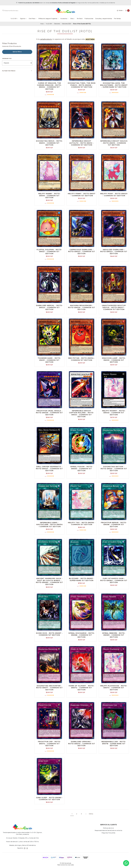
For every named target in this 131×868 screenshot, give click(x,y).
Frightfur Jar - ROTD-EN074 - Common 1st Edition (49, 744)
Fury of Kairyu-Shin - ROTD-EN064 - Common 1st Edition (114, 580)
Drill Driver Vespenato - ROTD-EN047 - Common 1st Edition (49, 469)
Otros (73, 19)
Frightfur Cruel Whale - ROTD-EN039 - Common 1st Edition (49, 413)
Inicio (42, 24)
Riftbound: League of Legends (48, 19)
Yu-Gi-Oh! (14, 19)
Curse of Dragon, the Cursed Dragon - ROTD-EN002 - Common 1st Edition (49, 86)
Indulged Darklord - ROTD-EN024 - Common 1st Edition (114, 252)
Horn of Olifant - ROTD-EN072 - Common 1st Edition (82, 688)
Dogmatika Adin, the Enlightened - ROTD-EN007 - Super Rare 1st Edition (114, 85)
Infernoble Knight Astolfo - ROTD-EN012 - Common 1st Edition (82, 143)
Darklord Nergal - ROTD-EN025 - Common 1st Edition (49, 307)
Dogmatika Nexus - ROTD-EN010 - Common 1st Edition (49, 143)
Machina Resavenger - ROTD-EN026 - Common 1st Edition (82, 307)
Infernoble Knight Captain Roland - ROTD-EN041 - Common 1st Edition (82, 414)
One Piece (33, 19)
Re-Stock (80, 19)
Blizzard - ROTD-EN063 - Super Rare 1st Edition (82, 579)
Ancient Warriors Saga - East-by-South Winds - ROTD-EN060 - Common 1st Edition (49, 581)
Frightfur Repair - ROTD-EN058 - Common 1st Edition (114, 524)
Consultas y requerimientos (104, 19)
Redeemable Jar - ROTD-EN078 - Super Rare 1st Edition (114, 744)
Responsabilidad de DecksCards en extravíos (108, 830)
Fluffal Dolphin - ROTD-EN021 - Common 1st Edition (49, 252)
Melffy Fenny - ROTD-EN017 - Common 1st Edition (82, 195)
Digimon (23, 19)
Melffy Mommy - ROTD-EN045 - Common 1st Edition (114, 413)
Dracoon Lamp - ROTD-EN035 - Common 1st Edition (114, 360)
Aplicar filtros (17, 52)
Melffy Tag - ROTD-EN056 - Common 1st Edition (82, 524)
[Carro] (127, 11)
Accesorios (64, 19)
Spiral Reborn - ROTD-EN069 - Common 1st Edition (114, 635)
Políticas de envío (108, 828)
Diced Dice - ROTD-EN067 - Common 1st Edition (49, 634)
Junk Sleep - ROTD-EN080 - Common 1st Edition (49, 799)
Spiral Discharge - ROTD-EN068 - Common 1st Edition (82, 635)
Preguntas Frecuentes (108, 833)
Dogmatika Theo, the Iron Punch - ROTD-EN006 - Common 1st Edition (82, 85)
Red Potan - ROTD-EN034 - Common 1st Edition (82, 359)
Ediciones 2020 (67, 24)
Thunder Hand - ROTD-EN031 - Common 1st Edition (49, 360)
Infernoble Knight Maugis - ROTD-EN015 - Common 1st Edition (114, 143)
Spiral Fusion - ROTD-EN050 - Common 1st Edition (82, 469)
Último (91, 814)
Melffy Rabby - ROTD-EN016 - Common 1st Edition (49, 196)
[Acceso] (120, 10)
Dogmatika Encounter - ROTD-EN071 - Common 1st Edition (49, 688)
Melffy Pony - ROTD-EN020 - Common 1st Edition (114, 195)
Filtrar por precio (17, 71)
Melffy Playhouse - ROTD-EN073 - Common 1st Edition (114, 688)
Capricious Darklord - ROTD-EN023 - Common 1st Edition (82, 252)
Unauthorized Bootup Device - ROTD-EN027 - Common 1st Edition (114, 307)
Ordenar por (7, 58)
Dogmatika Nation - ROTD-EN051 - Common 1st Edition (114, 469)
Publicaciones (89, 19)
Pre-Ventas (117, 19)
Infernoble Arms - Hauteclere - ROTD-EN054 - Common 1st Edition (49, 524)
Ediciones (57, 24)
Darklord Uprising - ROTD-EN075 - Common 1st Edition (82, 744)
